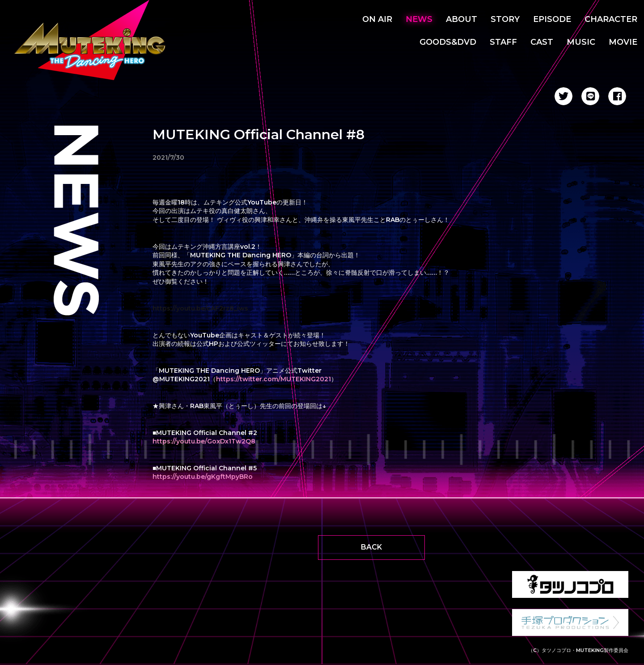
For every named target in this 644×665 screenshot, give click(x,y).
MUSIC (581, 42)
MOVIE (623, 42)
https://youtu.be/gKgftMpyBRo (203, 477)
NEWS (419, 19)
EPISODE (552, 19)
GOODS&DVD (448, 42)
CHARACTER (611, 19)
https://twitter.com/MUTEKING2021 (273, 379)
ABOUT (462, 19)
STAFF (503, 42)
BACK (371, 547)
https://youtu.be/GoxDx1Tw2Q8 (204, 441)
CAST (542, 42)
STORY (505, 19)
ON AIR (377, 19)
